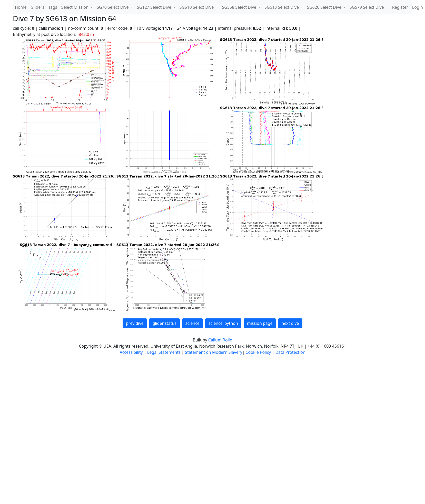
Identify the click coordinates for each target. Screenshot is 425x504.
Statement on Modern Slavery (214, 352)
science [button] (192, 323)
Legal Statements (164, 352)
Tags (53, 7)
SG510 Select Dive (197, 7)
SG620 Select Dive (325, 7)
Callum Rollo (220, 340)
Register (400, 7)
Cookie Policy (259, 352)
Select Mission (75, 7)
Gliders (38, 7)
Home (21, 7)
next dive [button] (290, 323)
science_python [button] (223, 323)
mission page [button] (260, 323)
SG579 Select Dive (367, 7)
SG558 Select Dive (240, 7)
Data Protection (290, 352)
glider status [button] (164, 323)
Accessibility (132, 352)
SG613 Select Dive (282, 7)
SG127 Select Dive (155, 7)
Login (418, 7)
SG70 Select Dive (113, 7)
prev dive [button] (135, 323)
